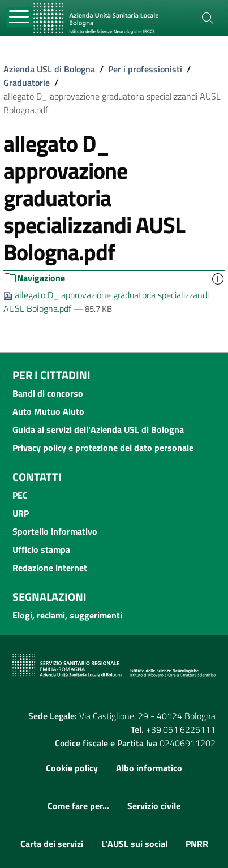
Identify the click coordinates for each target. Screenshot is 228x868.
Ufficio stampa (41, 549)
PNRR (197, 844)
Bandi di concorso (48, 393)
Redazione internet (50, 568)
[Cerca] (208, 18)
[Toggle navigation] (20, 17)
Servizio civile (154, 806)
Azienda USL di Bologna (49, 69)
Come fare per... (78, 806)
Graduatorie (27, 83)
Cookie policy (72, 768)
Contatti (37, 477)
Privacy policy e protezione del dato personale (103, 448)
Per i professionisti (145, 69)
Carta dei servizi (52, 844)
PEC (20, 495)
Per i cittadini (51, 375)
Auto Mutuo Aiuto (48, 411)
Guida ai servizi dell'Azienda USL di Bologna (98, 429)
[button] (218, 278)
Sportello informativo (55, 531)
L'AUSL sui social (134, 844)
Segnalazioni (50, 597)
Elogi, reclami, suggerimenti (67, 615)
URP (21, 513)
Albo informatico (149, 768)
